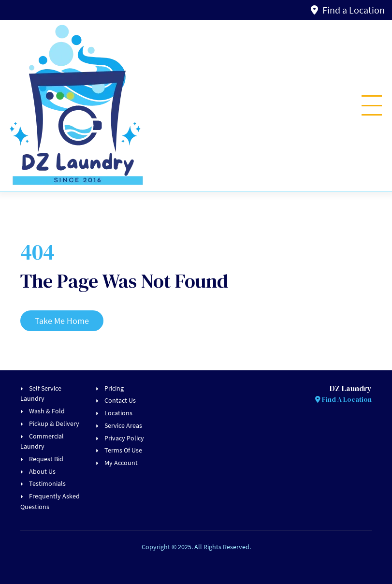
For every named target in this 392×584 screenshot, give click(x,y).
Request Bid (46, 459)
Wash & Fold (47, 411)
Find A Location (343, 399)
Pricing (114, 388)
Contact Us (120, 400)
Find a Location (348, 10)
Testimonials (47, 483)
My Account (121, 463)
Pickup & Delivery (54, 423)
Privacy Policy (124, 438)
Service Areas (123, 425)
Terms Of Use (123, 450)
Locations (118, 413)
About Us (42, 471)
